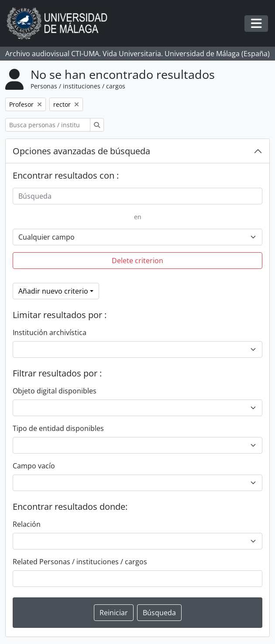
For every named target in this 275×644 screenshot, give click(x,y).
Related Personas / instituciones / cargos (80, 562)
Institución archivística (50, 332)
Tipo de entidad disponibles (58, 428)
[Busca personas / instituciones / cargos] (48, 125)
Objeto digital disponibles (55, 391)
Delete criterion (137, 261)
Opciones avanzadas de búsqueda (81, 151)
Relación (27, 524)
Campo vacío (34, 466)
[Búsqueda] (137, 196)
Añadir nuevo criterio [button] (53, 291)
